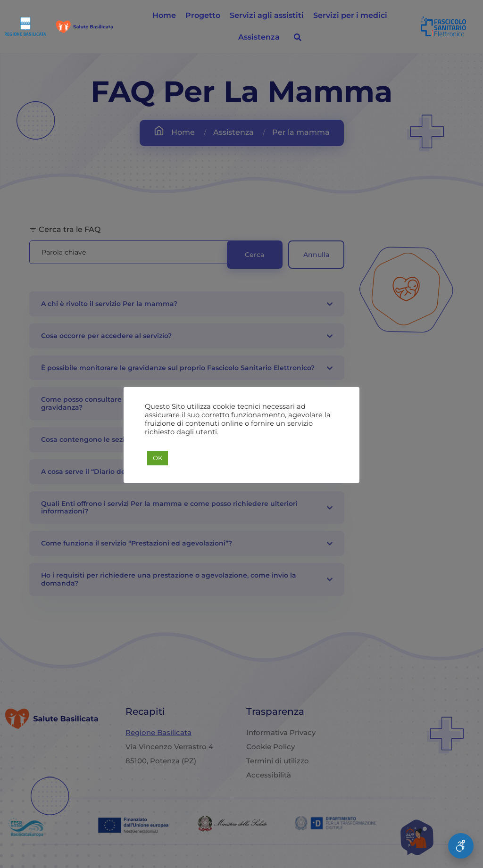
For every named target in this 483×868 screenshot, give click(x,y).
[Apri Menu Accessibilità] (461, 846)
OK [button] (158, 458)
